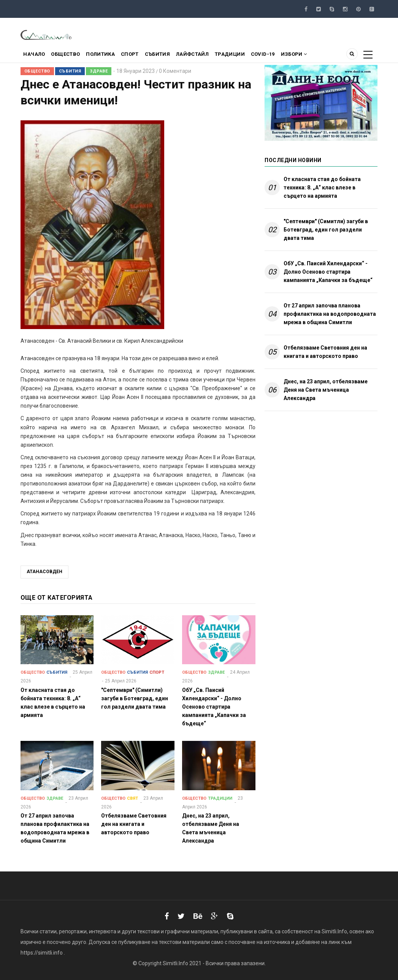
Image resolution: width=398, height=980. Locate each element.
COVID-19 (283, 56)
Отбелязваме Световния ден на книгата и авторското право (325, 352)
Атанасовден (44, 572)
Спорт (140, 56)
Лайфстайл (208, 56)
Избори (317, 56)
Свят (132, 798)
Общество (70, 56)
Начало (36, 56)
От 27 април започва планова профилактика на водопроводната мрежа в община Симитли (330, 314)
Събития (170, 56)
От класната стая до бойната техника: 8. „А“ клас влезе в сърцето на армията (322, 187)
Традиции (247, 56)
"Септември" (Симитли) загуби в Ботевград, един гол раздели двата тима (326, 230)
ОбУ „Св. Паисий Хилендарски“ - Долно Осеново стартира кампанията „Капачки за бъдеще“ (328, 272)
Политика (107, 56)
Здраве (99, 71)
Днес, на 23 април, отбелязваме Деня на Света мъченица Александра (326, 390)
